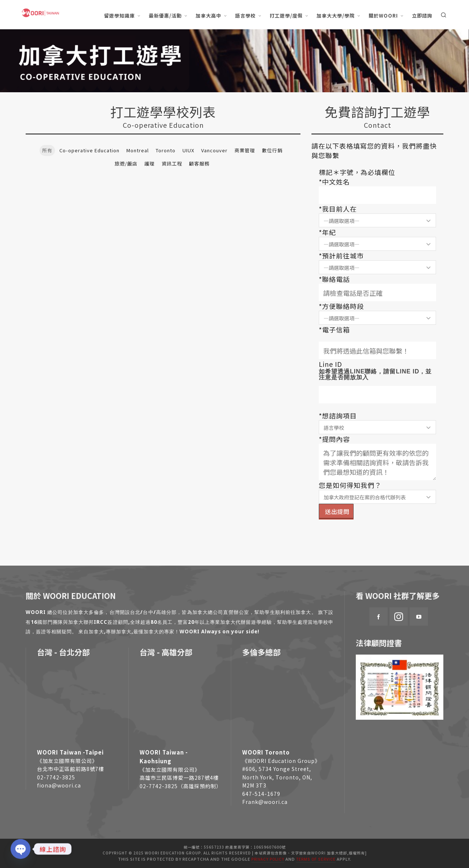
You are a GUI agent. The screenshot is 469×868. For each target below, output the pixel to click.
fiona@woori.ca (59, 785)
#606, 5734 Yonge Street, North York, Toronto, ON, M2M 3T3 (277, 777)
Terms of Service (316, 859)
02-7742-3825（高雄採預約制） (181, 786)
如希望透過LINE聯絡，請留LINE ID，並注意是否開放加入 (375, 375)
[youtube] (419, 616)
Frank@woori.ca (265, 802)
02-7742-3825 (56, 777)
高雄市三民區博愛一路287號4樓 (179, 778)
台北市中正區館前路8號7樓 (71, 769)
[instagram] (399, 616)
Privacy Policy (268, 859)
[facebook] (378, 616)
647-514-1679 (261, 794)
